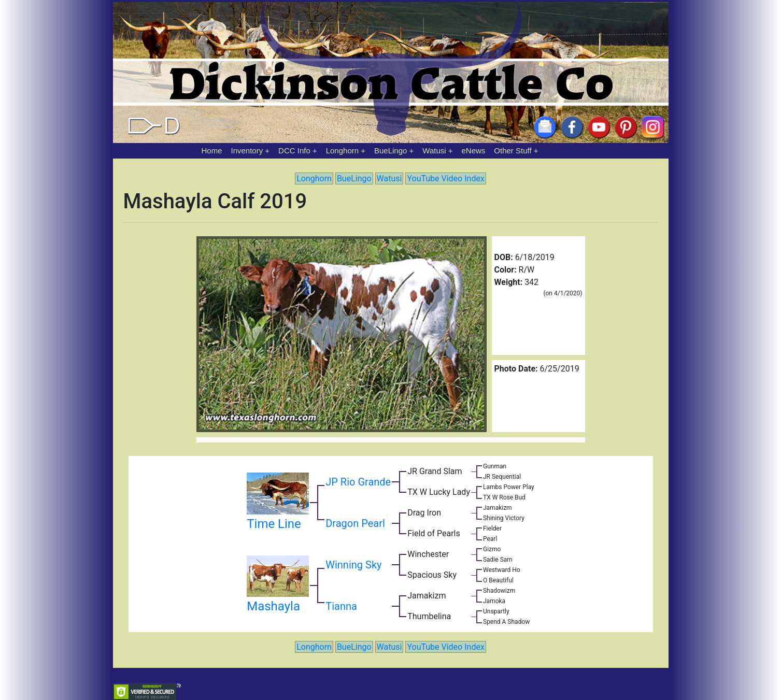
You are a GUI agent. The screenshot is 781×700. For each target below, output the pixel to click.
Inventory (247, 151)
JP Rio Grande (358, 482)
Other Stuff (513, 151)
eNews (474, 151)
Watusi (434, 151)
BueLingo (390, 151)
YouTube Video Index (445, 178)
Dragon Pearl (355, 523)
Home (212, 151)
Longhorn (342, 151)
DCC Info (294, 151)
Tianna (341, 606)
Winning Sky (353, 565)
